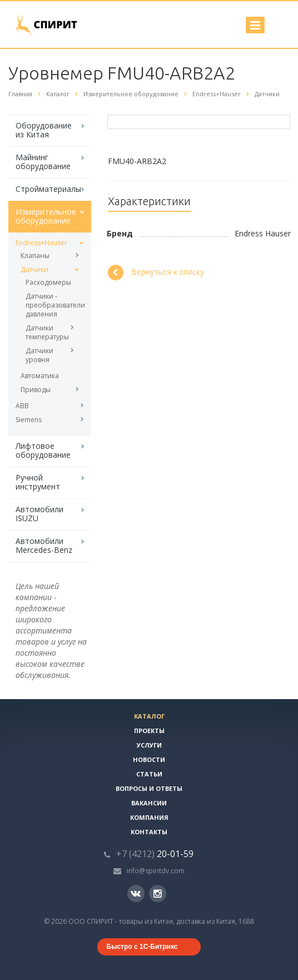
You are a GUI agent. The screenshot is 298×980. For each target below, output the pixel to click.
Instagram (158, 894)
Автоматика (40, 376)
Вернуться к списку (156, 273)
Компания (149, 817)
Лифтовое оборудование (43, 450)
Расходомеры (48, 282)
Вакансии (149, 803)
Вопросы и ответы (149, 788)
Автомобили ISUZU (39, 514)
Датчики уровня (39, 355)
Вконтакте (136, 893)
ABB (22, 406)
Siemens (29, 420)
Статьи (149, 774)
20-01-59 (155, 854)
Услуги (149, 745)
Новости (149, 759)
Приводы (36, 390)
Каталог (149, 716)
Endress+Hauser (41, 243)
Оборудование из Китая (44, 130)
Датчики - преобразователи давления (50, 305)
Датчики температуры (47, 332)
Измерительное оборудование (46, 216)
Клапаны (35, 256)
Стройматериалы (48, 189)
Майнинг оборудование (43, 162)
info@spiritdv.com (156, 871)
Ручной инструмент (38, 482)
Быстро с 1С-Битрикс (142, 947)
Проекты (149, 731)
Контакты (149, 832)
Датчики (34, 269)
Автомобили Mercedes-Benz (44, 545)
